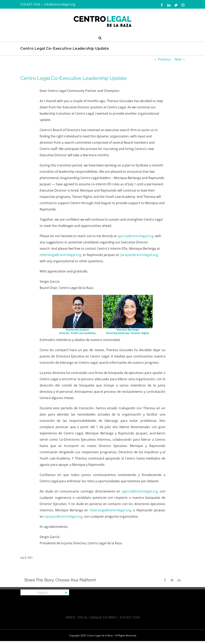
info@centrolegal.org (60, 4)
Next (178, 59)
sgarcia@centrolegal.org (135, 236)
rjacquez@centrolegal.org (139, 255)
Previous (164, 59)
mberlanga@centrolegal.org (60, 255)
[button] (100, 37)
